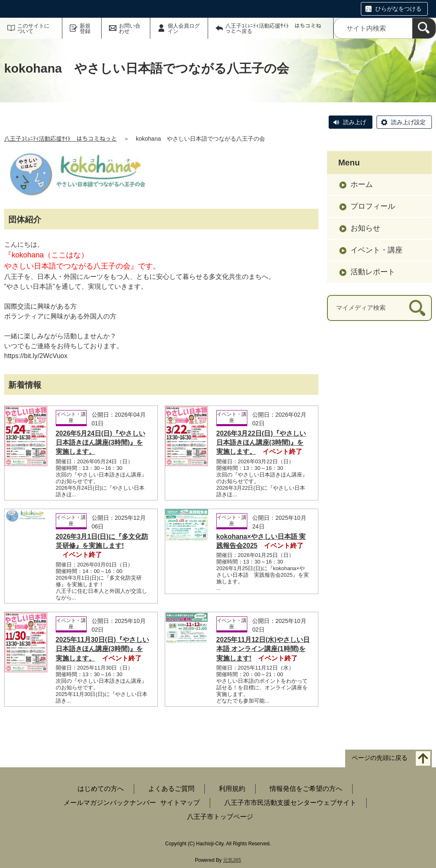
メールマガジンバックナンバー (110, 803)
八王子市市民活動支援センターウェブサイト (290, 803)
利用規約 (232, 789)
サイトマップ (180, 803)
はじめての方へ (101, 789)
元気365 (232, 860)
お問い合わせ (130, 28)
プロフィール (373, 206)
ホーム (362, 184)
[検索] (424, 28)
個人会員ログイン (184, 28)
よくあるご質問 (171, 789)
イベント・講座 (377, 250)
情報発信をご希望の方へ (306, 789)
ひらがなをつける (398, 9)
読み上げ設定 (408, 122)
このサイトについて (33, 28)
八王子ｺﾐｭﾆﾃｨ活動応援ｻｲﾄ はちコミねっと (60, 139)
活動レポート (373, 272)
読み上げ (355, 122)
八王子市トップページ (220, 817)
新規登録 (85, 28)
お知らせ (365, 228)
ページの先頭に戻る (380, 758)
